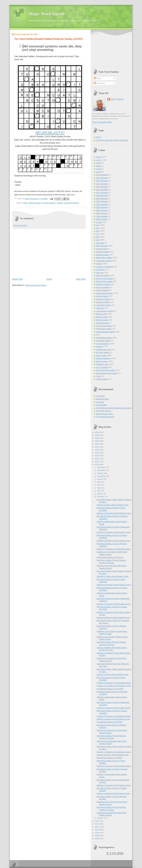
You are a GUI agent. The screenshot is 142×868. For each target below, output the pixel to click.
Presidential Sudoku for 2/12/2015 (110, 689)
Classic (99, 264)
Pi (97, 335)
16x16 (98, 172)
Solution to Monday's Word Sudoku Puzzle (113, 541)
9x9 (97, 240)
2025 (97, 435)
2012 (97, 827)
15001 (99, 166)
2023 (97, 441)
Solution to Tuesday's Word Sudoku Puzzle (114, 532)
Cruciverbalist (101, 405)
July (99, 482)
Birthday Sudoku (103, 255)
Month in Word (102, 317)
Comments (99, 83)
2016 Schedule (102, 190)
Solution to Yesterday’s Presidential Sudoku (114, 549)
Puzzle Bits (100, 396)
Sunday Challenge (71, 203)
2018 (97, 456)
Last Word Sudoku (103, 305)
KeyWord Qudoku (103, 299)
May (99, 488)
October (100, 473)
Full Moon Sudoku (103, 284)
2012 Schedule (102, 178)
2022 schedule (102, 207)
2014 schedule (102, 184)
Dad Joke (100, 273)
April (99, 491)
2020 (97, 450)
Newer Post (17, 279)
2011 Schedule (102, 175)
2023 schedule (102, 210)
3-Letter (99, 222)
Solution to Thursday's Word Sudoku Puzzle (114, 513)
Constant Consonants (105, 267)
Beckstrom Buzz (102, 399)
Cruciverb (100, 402)
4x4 (97, 225)
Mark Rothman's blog (104, 414)
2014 (97, 821)
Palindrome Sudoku (104, 329)
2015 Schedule (102, 187)
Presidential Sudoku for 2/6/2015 (110, 758)
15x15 (98, 169)
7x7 (97, 234)
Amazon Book (102, 249)
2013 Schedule (102, 181)
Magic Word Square (47, 14)
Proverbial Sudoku (103, 341)
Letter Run (100, 308)
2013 (97, 824)
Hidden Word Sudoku (104, 293)
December (101, 467)
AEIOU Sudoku (35, 203)
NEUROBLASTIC (50, 133)
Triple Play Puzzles (104, 411)
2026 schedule (102, 219)
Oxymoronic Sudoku (104, 326)
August (100, 479)
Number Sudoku (102, 323)
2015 (97, 464)
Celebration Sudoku (104, 261)
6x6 (97, 231)
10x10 (98, 157)
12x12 (25, 203)
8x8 (97, 237)
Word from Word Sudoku (106, 370)
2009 (97, 836)
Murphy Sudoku (102, 320)
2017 (97, 459)
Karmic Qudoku (102, 296)
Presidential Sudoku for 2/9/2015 (110, 722)
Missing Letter (102, 314)
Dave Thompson (32, 199)
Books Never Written (104, 258)
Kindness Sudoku (103, 302)
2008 (97, 839)
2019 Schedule (102, 198)
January (100, 818)
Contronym (100, 270)
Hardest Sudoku (102, 290)
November (101, 470)
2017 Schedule (102, 193)
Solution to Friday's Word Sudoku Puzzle (113, 505)
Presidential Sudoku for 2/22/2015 (110, 557)
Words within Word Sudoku (107, 373)
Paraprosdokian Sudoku (105, 332)
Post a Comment (20, 225)
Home (49, 279)
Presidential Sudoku (104, 338)
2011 (97, 830)
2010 (97, 833)
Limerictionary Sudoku (105, 311)
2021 (97, 447)
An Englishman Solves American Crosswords (114, 408)
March (100, 494)
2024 (97, 438)
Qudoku (60, 203)
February (101, 497)
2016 (97, 462)
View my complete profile (102, 122)
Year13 (99, 376)
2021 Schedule (102, 204)
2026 (97, 432)
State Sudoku (101, 355)
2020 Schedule (102, 201)
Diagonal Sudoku (103, 275)
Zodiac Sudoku (102, 379)
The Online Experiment (105, 417)
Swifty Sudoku (102, 361)
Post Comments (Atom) (36, 285)
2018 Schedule (102, 195)
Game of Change (103, 287)
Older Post (81, 279)
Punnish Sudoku (49, 203)
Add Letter (100, 243)
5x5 (97, 228)
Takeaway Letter (102, 364)
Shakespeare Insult (104, 350)
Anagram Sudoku (103, 252)
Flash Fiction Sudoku (104, 281)
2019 (97, 453)
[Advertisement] (49, 253)
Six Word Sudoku (103, 352)
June (99, 485)
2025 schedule (102, 216)
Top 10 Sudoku (102, 367)
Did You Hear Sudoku (105, 278)
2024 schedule (102, 213)
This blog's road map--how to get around (112, 140)
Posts (97, 78)
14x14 (98, 163)
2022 (97, 444)
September (102, 476)
